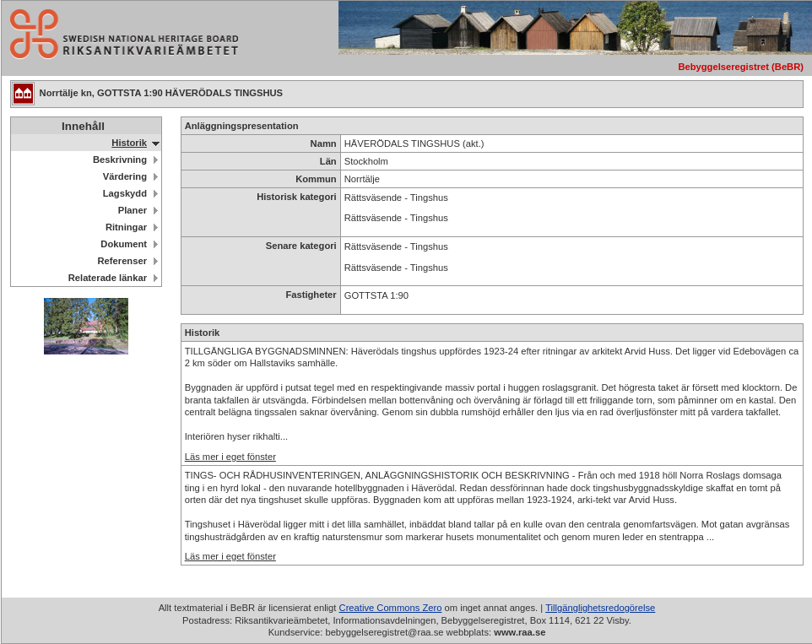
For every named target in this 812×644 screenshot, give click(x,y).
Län (328, 161)
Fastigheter (311, 295)
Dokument (124, 244)
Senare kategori (301, 246)
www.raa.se (520, 632)
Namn (324, 143)
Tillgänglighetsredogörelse (600, 608)
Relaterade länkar (108, 278)
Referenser (122, 261)
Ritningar (126, 227)
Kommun (316, 179)
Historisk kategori (297, 197)
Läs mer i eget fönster (230, 457)
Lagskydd (125, 193)
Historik (129, 143)
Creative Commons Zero (391, 608)
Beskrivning (120, 160)
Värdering (125, 176)
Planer (133, 210)
